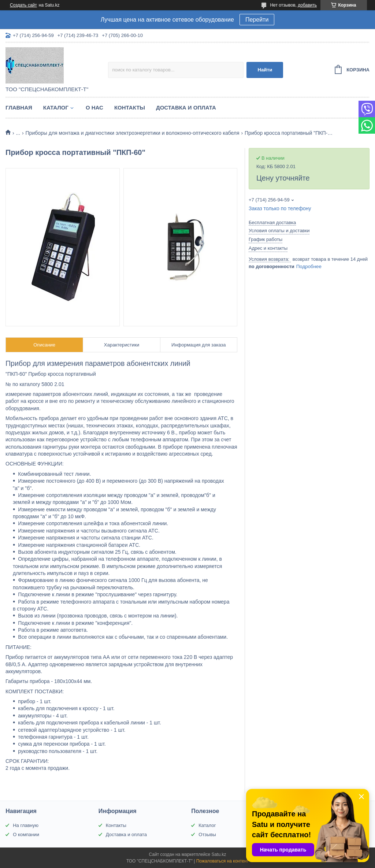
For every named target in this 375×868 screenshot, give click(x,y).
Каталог (56, 107)
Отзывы (207, 834)
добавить (307, 5)
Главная (19, 107)
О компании (26, 834)
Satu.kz (219, 854)
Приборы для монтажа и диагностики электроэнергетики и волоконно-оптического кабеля (133, 133)
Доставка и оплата (186, 107)
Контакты (130, 107)
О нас (94, 107)
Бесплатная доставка (272, 222)
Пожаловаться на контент (222, 861)
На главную (26, 825)
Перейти (257, 20)
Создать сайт (23, 5)
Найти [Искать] (265, 70)
